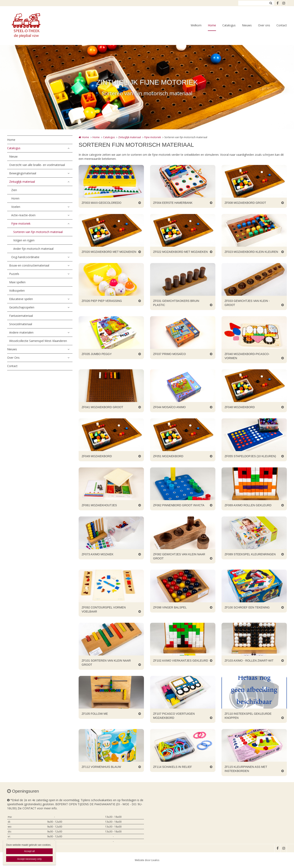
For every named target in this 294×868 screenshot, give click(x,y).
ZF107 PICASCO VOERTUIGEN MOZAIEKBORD (174, 716)
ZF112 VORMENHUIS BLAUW (101, 767)
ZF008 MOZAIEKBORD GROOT (245, 203)
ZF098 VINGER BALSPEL (170, 607)
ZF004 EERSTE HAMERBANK (173, 203)
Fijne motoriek (21, 223)
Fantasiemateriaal (21, 316)
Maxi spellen (17, 282)
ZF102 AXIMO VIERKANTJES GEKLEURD (181, 661)
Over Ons (13, 358)
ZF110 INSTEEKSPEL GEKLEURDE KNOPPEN (248, 716)
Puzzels (14, 274)
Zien (14, 190)
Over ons (264, 25)
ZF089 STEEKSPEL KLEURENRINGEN (250, 554)
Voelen (16, 207)
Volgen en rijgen (24, 240)
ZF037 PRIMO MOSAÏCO (169, 354)
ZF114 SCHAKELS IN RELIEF (173, 767)
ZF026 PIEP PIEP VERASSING (102, 301)
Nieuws (247, 25)
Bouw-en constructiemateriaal (29, 265)
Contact (282, 25)
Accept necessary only (29, 859)
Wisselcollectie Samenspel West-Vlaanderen (38, 341)
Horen (15, 198)
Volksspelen (17, 291)
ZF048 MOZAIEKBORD (240, 407)
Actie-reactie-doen (23, 215)
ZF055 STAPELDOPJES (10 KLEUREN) (250, 456)
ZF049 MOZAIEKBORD (97, 456)
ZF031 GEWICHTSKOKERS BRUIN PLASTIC (176, 303)
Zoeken (271, 3)
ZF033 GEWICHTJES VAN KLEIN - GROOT (247, 303)
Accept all (29, 851)
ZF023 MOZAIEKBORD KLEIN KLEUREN (251, 252)
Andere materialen (21, 332)
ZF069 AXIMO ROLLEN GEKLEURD (248, 505)
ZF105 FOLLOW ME (95, 714)
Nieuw (13, 156)
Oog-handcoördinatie (25, 257)
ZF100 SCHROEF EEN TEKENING (247, 607)
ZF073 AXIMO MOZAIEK (98, 554)
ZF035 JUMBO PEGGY (97, 354)
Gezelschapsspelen (22, 307)
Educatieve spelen (21, 299)
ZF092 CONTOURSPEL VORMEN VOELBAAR (104, 609)
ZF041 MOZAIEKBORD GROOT (102, 407)
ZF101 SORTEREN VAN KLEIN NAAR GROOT (106, 663)
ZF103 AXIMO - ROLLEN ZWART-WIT (249, 661)
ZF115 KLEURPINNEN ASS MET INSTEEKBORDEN (246, 769)
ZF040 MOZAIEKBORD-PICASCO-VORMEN (247, 356)
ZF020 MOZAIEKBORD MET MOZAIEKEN (109, 252)
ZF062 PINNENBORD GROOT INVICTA (179, 505)
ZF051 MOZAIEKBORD (168, 456)
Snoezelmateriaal (21, 324)
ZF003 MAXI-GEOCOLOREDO (101, 203)
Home (212, 25)
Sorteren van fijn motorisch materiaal (38, 232)
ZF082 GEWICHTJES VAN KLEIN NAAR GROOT (179, 556)
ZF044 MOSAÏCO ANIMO (169, 407)
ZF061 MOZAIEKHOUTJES (99, 505)
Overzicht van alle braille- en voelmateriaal (37, 165)
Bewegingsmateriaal (23, 173)
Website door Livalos (147, 860)
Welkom (196, 25)
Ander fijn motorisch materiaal (33, 249)
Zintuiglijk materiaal (22, 182)
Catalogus (229, 25)
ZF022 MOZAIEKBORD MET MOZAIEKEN (180, 252)
